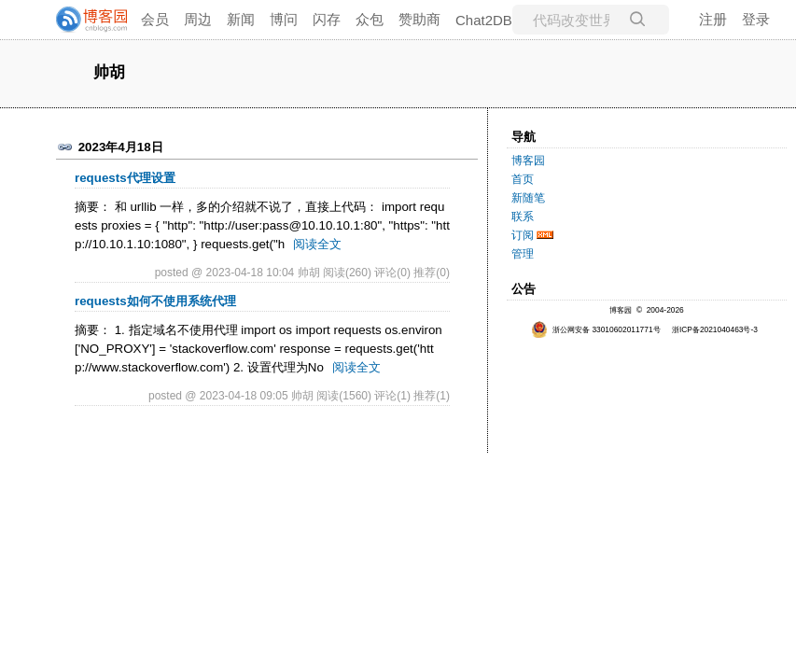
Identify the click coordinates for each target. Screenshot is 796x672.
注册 (713, 19)
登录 (756, 19)
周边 (198, 19)
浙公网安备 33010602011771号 (596, 329)
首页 (523, 179)
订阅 (523, 235)
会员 (155, 19)
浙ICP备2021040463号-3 (715, 329)
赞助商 (419, 19)
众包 (370, 19)
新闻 (241, 19)
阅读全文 (317, 244)
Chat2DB (484, 20)
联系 (523, 217)
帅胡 (109, 73)
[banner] (84, 20)
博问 (284, 19)
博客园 (528, 161)
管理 (523, 254)
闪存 (327, 19)
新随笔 (528, 198)
